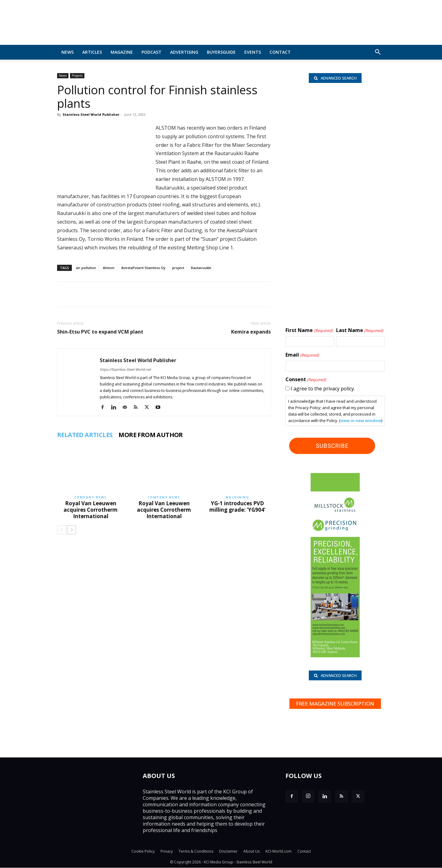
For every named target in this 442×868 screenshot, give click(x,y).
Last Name (360, 330)
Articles (92, 52)
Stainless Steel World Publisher (91, 114)
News (68, 52)
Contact (280, 52)
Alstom (109, 268)
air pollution (86, 268)
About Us (252, 852)
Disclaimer (228, 852)
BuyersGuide (221, 52)
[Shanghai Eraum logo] (335, 241)
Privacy (167, 852)
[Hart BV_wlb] (335, 121)
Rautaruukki (201, 268)
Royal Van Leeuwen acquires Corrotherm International (91, 510)
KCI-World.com (279, 852)
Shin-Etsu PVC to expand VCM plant (100, 332)
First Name (309, 330)
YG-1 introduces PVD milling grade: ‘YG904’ (237, 506)
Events (253, 52)
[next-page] (72, 530)
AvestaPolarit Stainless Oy (143, 268)
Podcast (151, 52)
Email (302, 355)
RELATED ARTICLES (85, 435)
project (178, 268)
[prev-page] (62, 530)
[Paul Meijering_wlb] (335, 200)
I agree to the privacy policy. (323, 389)
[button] (378, 53)
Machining (237, 497)
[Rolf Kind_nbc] (335, 162)
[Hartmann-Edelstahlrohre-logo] (335, 277)
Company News (91, 497)
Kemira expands (251, 332)
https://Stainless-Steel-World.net (125, 369)
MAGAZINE (122, 52)
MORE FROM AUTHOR (151, 435)
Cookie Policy (143, 852)
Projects (77, 76)
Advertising (184, 52)
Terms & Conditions (196, 852)
